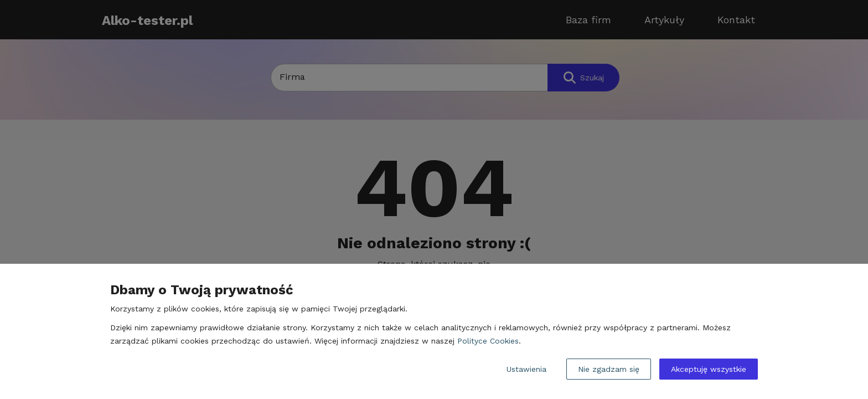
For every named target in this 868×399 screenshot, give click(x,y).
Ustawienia (526, 369)
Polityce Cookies (488, 341)
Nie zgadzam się (609, 369)
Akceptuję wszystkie (709, 369)
